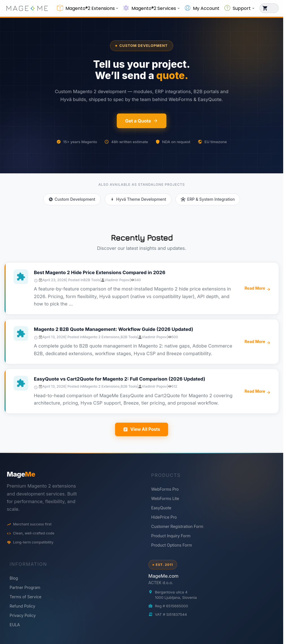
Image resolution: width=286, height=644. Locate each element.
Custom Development (141, 46)
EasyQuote (161, 508)
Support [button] (242, 8)
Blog (14, 578)
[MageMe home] (71, 474)
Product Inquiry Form (171, 536)
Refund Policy (22, 606)
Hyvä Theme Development (138, 199)
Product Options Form (172, 545)
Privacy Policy (23, 615)
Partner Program (25, 587)
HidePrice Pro (164, 517)
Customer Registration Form (177, 526)
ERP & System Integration (208, 199)
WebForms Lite (165, 498)
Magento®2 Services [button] (154, 8)
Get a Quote (142, 121)
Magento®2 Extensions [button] (90, 8)
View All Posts (141, 429)
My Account (206, 8)
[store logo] (27, 8)
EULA (15, 625)
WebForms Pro (165, 489)
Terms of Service (26, 597)
